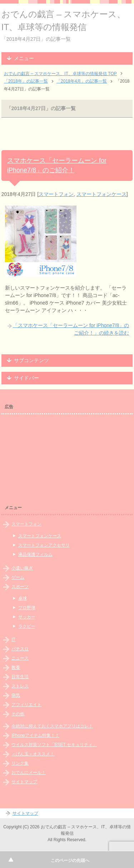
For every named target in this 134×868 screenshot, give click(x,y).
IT (13, 640)
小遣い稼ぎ (22, 568)
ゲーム (18, 577)
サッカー (27, 617)
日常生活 (20, 677)
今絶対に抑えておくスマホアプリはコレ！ (52, 726)
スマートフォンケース (101, 194)
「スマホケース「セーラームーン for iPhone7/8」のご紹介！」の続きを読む (71, 329)
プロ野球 (27, 608)
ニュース (20, 658)
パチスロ (20, 649)
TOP (60, 74)
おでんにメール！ (29, 773)
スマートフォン (56, 194)
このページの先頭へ (70, 860)
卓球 (23, 598)
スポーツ (20, 587)
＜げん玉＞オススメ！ (33, 754)
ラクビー (27, 626)
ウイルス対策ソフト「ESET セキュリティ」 (54, 745)
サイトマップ (24, 782)
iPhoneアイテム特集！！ (35, 735)
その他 (18, 714)
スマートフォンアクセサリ (44, 545)
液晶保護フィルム (35, 554)
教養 (16, 667)
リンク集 (20, 763)
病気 (16, 695)
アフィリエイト (26, 705)
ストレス (20, 686)
